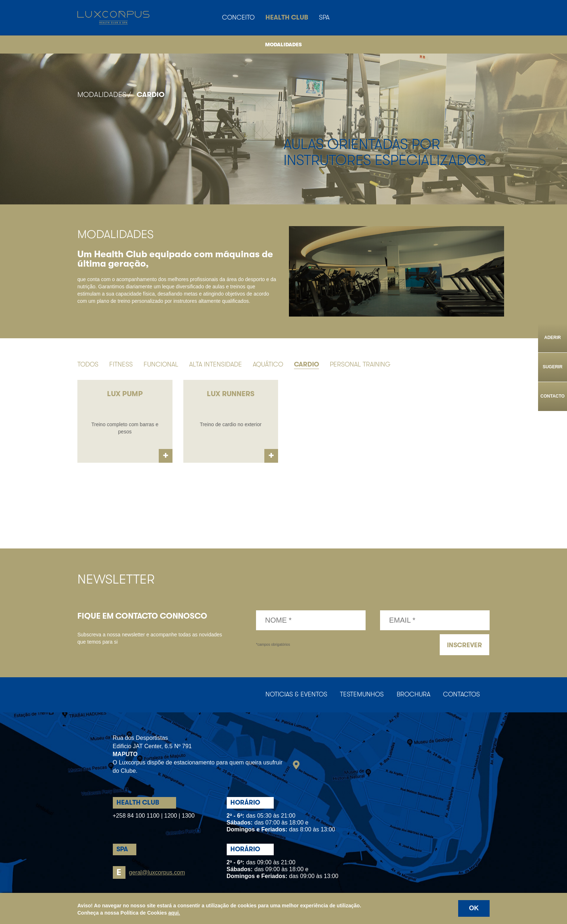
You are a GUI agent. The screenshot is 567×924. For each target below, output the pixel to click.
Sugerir (553, 367)
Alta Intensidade (216, 364)
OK (474, 908)
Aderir (553, 338)
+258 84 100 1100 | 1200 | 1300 (154, 816)
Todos (88, 364)
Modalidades (283, 44)
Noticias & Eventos (290, 695)
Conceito (238, 17)
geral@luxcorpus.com (149, 873)
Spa (324, 17)
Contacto (553, 396)
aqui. (174, 913)
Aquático (268, 364)
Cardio (151, 95)
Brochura (411, 695)
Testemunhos (357, 695)
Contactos (460, 695)
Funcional (161, 364)
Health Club (287, 17)
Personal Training (360, 364)
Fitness (121, 364)
